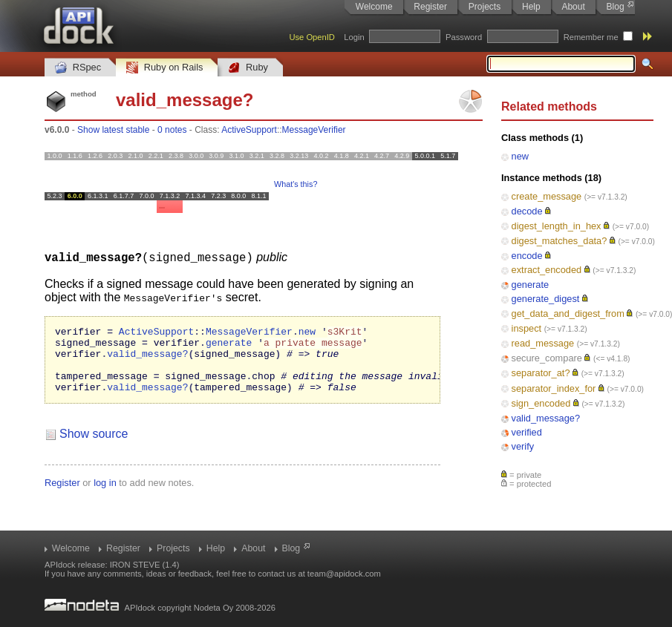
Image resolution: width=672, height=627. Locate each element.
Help (531, 7)
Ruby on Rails (164, 68)
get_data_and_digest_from (568, 313)
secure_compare (547, 358)
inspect (527, 328)
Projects (485, 7)
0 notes (172, 130)
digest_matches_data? (560, 241)
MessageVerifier (314, 130)
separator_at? (541, 373)
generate (531, 285)
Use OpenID (312, 37)
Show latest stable (113, 130)
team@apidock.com (344, 574)
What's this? (296, 184)
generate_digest (546, 299)
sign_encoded (541, 403)
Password (464, 37)
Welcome (374, 7)
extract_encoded (547, 270)
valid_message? (546, 418)
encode (527, 256)
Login (354, 37)
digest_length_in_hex (557, 226)
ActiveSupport (249, 130)
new (520, 156)
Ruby (248, 68)
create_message (547, 196)
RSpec (78, 68)
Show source (94, 446)
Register (430, 7)
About (573, 7)
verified (527, 432)
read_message (543, 343)
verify (523, 446)
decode (527, 211)
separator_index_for (554, 388)
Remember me (591, 37)
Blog (616, 7)
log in (105, 495)
